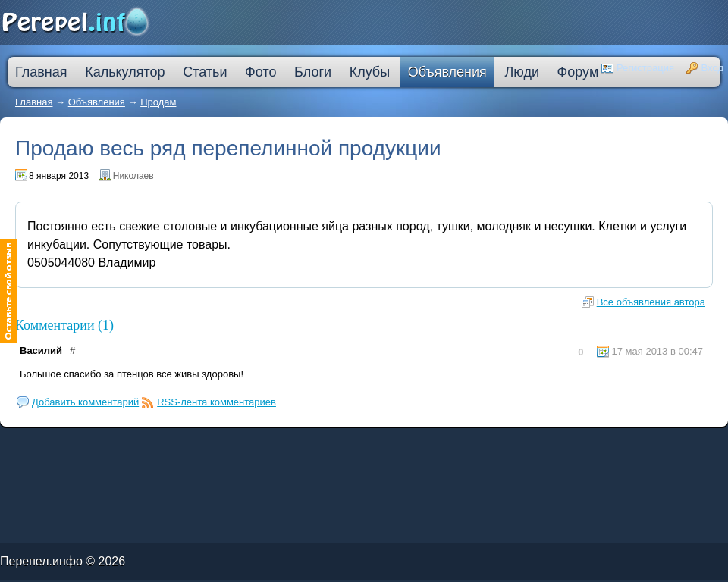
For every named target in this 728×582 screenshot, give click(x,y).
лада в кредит (72, 444)
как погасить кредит (98, 444)
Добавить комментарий (85, 402)
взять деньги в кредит (386, 444)
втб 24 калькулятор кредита (293, 447)
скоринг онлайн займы (196, 444)
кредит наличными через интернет (134, 447)
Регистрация (645, 68)
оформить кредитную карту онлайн (248, 447)
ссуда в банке (49, 447)
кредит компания (72, 447)
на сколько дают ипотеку (331, 447)
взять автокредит (419, 447)
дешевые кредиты (362, 447)
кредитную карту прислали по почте (291, 444)
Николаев (133, 176)
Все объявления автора (651, 302)
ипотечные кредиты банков (19, 447)
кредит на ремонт (96, 447)
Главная (34, 102)
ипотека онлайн (211, 447)
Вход (712, 68)
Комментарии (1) (64, 325)
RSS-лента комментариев (217, 402)
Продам (158, 102)
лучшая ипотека (358, 444)
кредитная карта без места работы (426, 444)
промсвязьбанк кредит (47, 444)
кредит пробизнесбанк (391, 447)
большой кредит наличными (179, 447)
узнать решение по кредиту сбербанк (239, 444)
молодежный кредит (166, 444)
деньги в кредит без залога (131, 444)
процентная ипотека (332, 444)
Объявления (97, 102)
